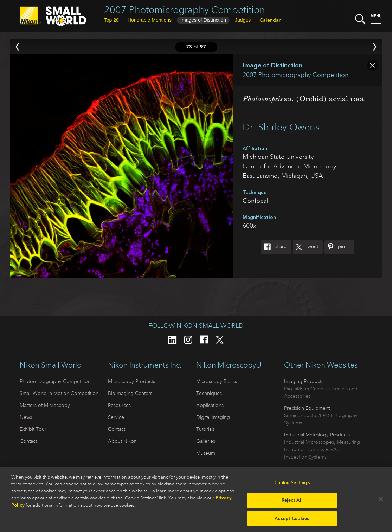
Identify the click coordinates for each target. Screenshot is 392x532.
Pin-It (337, 247)
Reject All (292, 503)
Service (116, 417)
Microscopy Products (131, 381)
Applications (210, 405)
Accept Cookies (292, 521)
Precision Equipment (307, 408)
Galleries (206, 441)
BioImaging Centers (130, 393)
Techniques (209, 393)
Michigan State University (278, 157)
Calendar (270, 20)
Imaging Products (304, 381)
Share (274, 247)
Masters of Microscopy (45, 405)
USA (317, 176)
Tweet (306, 247)
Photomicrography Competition (55, 381)
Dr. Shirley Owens (281, 127)
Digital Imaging (213, 417)
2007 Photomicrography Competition (185, 10)
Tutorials (205, 429)
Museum (206, 453)
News (26, 417)
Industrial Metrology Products (317, 435)
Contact (28, 441)
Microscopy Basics (217, 381)
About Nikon (122, 441)
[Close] (381, 502)
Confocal (255, 201)
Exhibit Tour (33, 429)
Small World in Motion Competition (59, 393)
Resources (119, 405)
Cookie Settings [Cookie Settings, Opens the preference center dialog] (292, 485)
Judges (243, 20)
